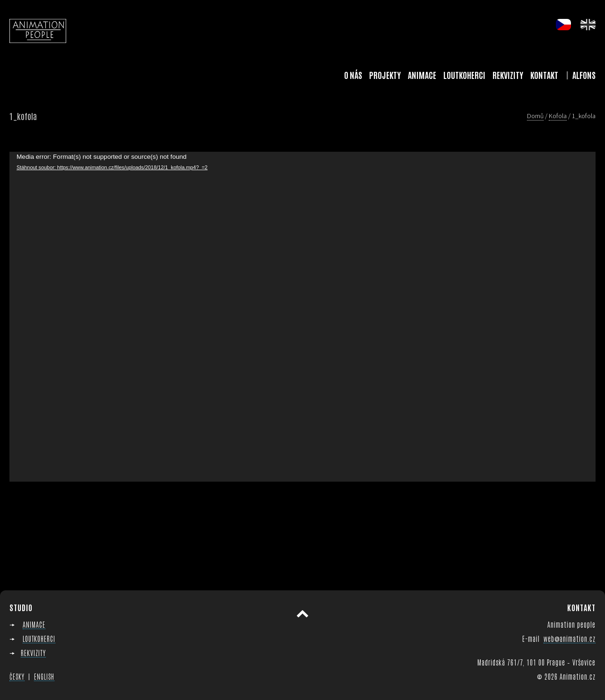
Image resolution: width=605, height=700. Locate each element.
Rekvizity (508, 75)
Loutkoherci (464, 75)
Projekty (385, 75)
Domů (535, 116)
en (588, 25)
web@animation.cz (570, 638)
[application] (302, 317)
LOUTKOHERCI (39, 638)
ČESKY (17, 676)
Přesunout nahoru (302, 614)
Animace (422, 75)
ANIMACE (34, 624)
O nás (353, 75)
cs (563, 25)
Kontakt (544, 75)
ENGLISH (44, 676)
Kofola (558, 116)
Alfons (584, 75)
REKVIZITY (33, 652)
